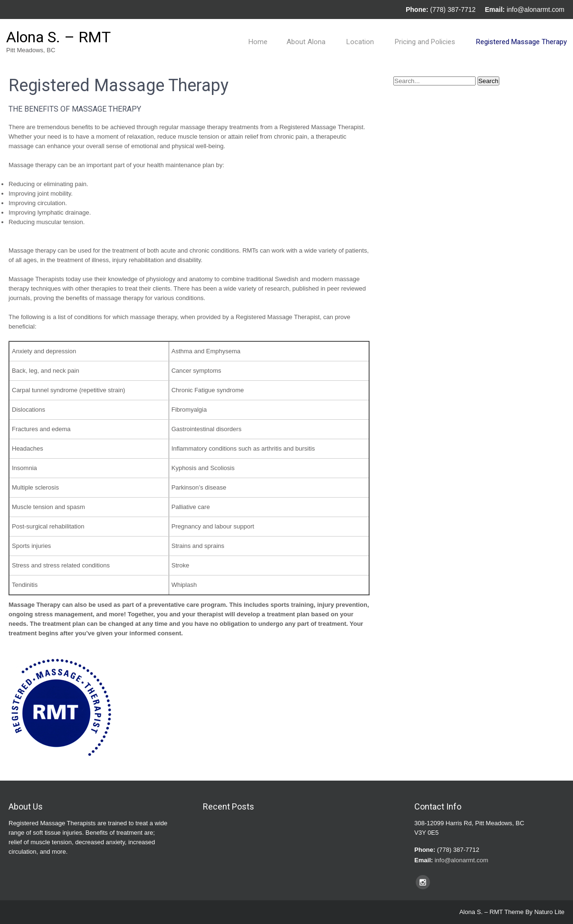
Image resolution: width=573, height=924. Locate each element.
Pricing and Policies (425, 42)
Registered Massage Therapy (521, 42)
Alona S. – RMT (58, 37)
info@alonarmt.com (535, 9)
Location (360, 42)
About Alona (306, 42)
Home (258, 42)
